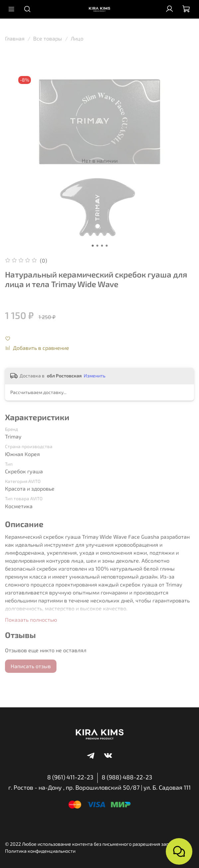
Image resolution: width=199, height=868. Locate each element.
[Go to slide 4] (107, 246)
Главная (15, 38)
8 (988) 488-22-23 (127, 777)
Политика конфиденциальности (40, 851)
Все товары (48, 38)
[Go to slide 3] (102, 246)
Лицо (77, 38)
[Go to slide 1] (93, 246)
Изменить (95, 376)
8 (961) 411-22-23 (70, 777)
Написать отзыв (31, 666)
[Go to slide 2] (97, 246)
